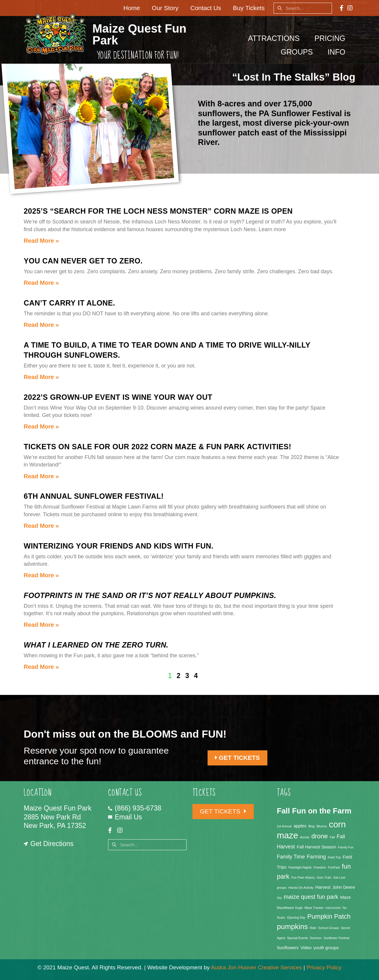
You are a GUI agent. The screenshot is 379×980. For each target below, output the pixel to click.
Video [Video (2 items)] (306, 948)
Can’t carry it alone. (69, 303)
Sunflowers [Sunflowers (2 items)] (288, 948)
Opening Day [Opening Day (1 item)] (296, 917)
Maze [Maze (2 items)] (346, 897)
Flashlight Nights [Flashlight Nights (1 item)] (300, 867)
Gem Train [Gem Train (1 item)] (324, 877)
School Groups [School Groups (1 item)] (329, 928)
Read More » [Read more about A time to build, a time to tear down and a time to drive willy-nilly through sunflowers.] (41, 377)
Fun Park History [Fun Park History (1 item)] (303, 877)
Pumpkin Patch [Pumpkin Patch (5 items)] (329, 916)
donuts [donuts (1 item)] (305, 837)
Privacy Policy (324, 967)
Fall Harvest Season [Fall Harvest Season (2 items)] (316, 847)
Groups (298, 52)
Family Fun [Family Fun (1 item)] (346, 847)
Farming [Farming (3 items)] (316, 857)
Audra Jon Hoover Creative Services (256, 967)
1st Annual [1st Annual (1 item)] (284, 826)
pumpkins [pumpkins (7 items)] (292, 927)
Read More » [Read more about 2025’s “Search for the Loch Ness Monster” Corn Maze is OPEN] (41, 241)
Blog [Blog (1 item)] (311, 826)
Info (338, 52)
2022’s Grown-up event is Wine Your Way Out (118, 397)
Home (132, 8)
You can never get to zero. (83, 261)
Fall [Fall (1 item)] (332, 837)
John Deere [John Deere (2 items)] (344, 887)
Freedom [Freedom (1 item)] (320, 867)
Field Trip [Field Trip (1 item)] (334, 857)
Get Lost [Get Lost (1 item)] (339, 877)
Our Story (165, 8)
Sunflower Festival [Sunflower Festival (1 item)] (337, 938)
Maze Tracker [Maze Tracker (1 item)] (314, 908)
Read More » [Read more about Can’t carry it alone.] (41, 325)
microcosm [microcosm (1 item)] (333, 908)
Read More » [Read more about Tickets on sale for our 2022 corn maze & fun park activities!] (41, 476)
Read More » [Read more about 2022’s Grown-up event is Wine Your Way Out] (41, 426)
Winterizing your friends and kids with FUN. (119, 546)
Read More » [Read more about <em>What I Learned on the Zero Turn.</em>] (41, 667)
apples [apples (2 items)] (300, 826)
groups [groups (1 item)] (282, 888)
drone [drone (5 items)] (320, 836)
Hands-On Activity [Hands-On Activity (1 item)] (301, 888)
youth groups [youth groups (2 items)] (326, 948)
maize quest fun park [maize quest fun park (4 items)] (311, 897)
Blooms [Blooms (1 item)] (322, 826)
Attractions (275, 38)
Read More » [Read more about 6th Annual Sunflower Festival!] (41, 526)
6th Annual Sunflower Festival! (94, 496)
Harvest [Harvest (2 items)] (323, 887)
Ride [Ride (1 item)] (313, 928)
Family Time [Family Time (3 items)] (291, 857)
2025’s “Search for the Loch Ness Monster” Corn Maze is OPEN (158, 211)
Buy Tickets (249, 8)
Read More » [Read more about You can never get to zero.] (41, 283)
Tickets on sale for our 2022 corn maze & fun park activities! (158, 447)
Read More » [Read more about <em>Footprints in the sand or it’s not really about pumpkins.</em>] (41, 625)
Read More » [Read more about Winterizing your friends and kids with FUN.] (41, 575)
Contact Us (206, 8)
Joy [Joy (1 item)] (279, 898)
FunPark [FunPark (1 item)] (334, 867)
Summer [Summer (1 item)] (316, 938)
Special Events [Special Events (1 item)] (297, 938)
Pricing (331, 38)
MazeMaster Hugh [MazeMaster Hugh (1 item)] (290, 908)
